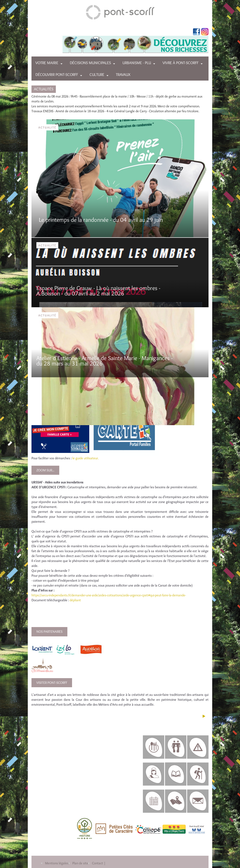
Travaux (123, 75)
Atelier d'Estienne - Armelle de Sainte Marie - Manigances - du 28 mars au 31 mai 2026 (105, 361)
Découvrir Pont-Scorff (57, 75)
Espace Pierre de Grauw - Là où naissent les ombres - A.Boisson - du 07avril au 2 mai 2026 (98, 291)
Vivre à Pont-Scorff (180, 63)
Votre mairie (47, 63)
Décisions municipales (90, 63)
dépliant (76, 600)
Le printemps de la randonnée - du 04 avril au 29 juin (101, 220)
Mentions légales (57, 863)
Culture (97, 75)
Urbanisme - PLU (137, 63)
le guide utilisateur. (85, 458)
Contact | (99, 863)
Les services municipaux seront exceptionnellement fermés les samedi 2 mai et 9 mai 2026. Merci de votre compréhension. (116, 106)
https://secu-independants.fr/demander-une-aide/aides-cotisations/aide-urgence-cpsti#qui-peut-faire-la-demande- (109, 595)
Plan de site (80, 863)
